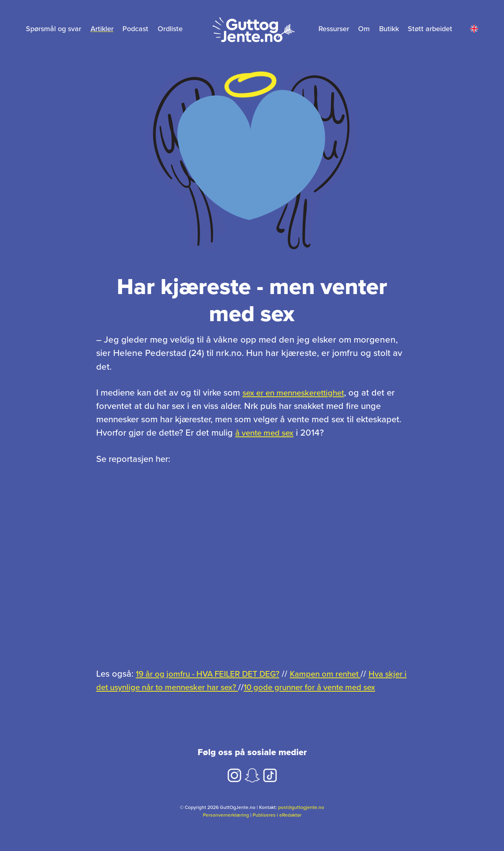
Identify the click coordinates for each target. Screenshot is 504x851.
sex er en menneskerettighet (298, 393)
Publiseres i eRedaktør (277, 828)
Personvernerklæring (226, 828)
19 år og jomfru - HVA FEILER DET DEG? (215, 674)
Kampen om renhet (344, 674)
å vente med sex (267, 433)
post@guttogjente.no (301, 821)
